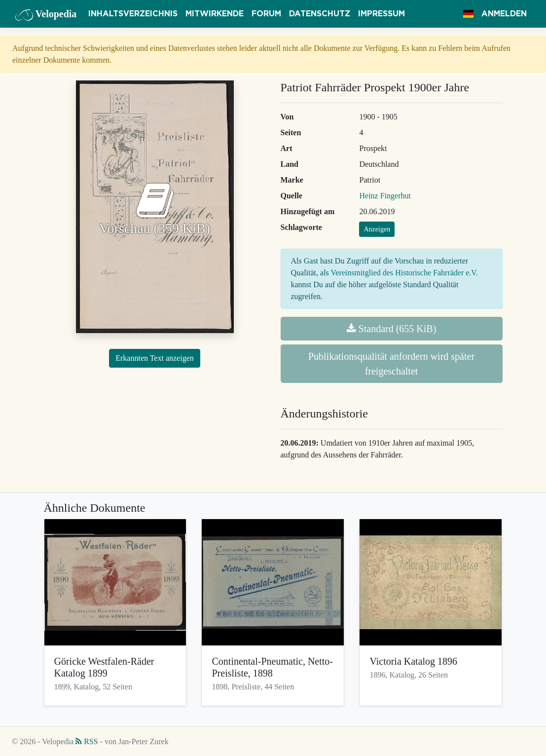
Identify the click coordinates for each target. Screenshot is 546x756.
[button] (468, 14)
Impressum (382, 14)
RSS (87, 741)
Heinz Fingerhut (385, 196)
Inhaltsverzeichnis (133, 14)
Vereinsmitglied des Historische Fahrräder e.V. (404, 273)
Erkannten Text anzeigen (155, 358)
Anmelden (504, 14)
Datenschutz (320, 14)
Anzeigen (377, 229)
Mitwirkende (215, 14)
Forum (266, 14)
